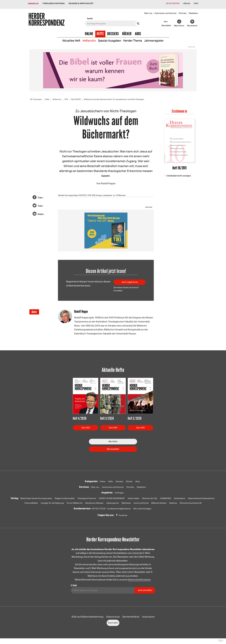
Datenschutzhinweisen (139, 578)
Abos (138, 32)
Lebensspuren (113, 501)
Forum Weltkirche (75, 501)
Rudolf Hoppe (108, 181)
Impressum (148, 615)
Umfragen (119, 491)
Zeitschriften (171, 3)
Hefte (100, 32)
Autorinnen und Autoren (166, 11)
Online (89, 32)
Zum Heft (86, 426)
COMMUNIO (166, 497)
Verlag (186, 3)
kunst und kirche (141, 501)
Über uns (148, 11)
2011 (68, 98)
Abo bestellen (113, 447)
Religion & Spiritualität (82, 3)
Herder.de (33, 3)
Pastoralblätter (31, 501)
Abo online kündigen (142, 507)
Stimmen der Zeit (150, 497)
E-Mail (74, 584)
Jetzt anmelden (145, 588)
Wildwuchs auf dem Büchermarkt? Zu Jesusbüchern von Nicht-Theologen (120, 98)
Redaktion (193, 11)
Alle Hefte (113, 440)
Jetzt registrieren (130, 280)
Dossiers (113, 32)
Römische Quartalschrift (191, 501)
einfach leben (134, 497)
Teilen (40, 196)
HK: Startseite (36, 98)
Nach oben (113, 621)
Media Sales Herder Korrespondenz (36, 497)
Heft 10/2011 (79, 98)
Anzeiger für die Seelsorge (52, 501)
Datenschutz (113, 615)
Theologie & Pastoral (54, 3)
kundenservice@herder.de (119, 507)
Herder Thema (133, 39)
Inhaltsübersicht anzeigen (179, 174)
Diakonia (173, 501)
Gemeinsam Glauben (94, 501)
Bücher (127, 32)
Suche (90, 17)
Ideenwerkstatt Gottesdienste (201, 497)
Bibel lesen (126, 501)
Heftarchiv (89, 39)
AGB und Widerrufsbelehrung (87, 615)
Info (196, 3)
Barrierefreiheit (131, 615)
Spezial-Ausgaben (110, 39)
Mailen (41, 212)
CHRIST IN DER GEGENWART (112, 497)
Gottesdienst (180, 497)
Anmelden (118, 289)
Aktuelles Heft (71, 39)
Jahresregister (154, 39)
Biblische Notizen (159, 501)
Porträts (183, 11)
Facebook (123, 513)
